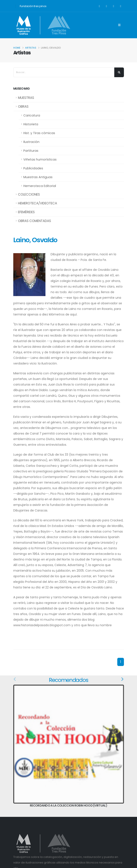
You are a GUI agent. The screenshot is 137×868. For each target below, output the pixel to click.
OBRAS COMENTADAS (35, 221)
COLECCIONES (29, 194)
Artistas (31, 48)
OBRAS (23, 106)
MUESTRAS (26, 98)
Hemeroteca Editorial (40, 186)
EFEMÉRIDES (26, 212)
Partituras (31, 151)
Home (17, 48)
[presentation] (15, 679)
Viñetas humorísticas (40, 159)
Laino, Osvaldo (35, 240)
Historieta (31, 124)
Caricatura (32, 115)
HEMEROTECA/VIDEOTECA (38, 203)
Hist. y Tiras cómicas (39, 133)
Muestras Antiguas (38, 177)
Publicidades (33, 168)
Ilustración (31, 142)
